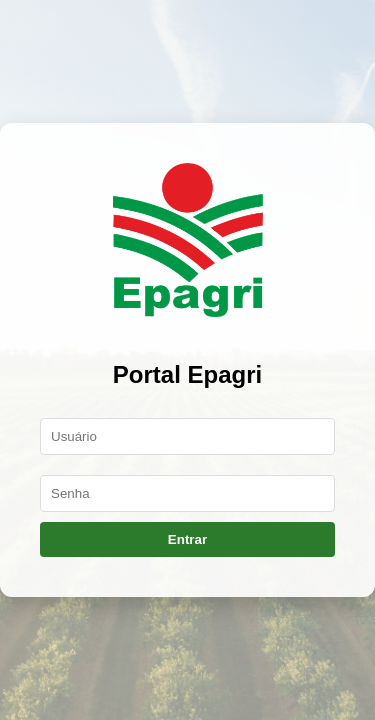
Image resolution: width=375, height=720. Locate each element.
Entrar (187, 539)
